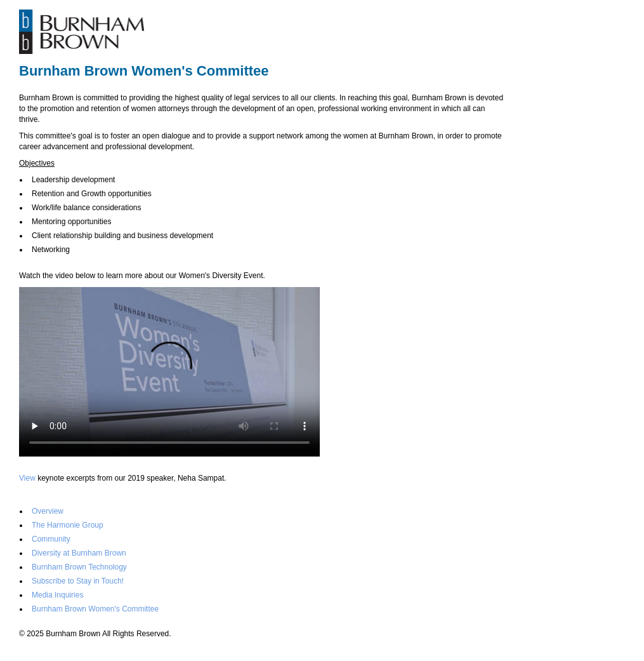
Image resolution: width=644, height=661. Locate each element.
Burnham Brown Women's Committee (95, 609)
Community (51, 539)
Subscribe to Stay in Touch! (78, 581)
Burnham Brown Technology (79, 567)
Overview (48, 511)
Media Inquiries (57, 595)
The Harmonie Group (68, 525)
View (27, 478)
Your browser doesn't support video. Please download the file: (169, 372)
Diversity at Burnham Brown (79, 553)
